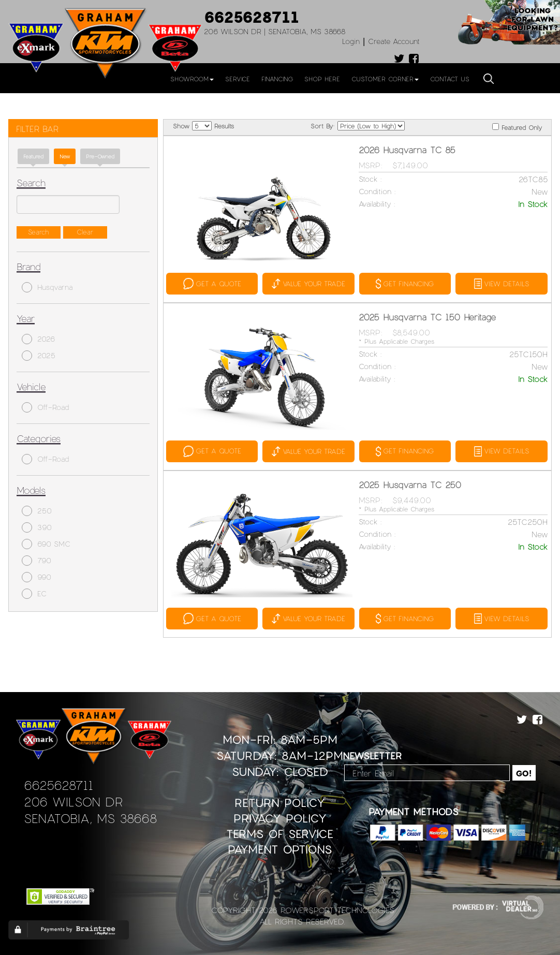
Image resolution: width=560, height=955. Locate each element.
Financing (277, 79)
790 (36, 561)
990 (36, 577)
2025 (39, 356)
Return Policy (280, 803)
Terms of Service (280, 834)
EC (34, 594)
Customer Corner (385, 79)
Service (238, 79)
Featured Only (517, 127)
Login (351, 41)
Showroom (192, 79)
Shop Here (322, 79)
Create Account (394, 41)
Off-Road (45, 407)
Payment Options (280, 849)
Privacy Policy (280, 818)
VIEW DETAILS (502, 284)
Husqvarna (47, 287)
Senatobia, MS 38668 (90, 818)
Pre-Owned (100, 156)
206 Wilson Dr (73, 802)
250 (37, 511)
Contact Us (450, 79)
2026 (38, 339)
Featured (33, 156)
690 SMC (46, 544)
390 (37, 527)
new (65, 156)
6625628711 (252, 17)
